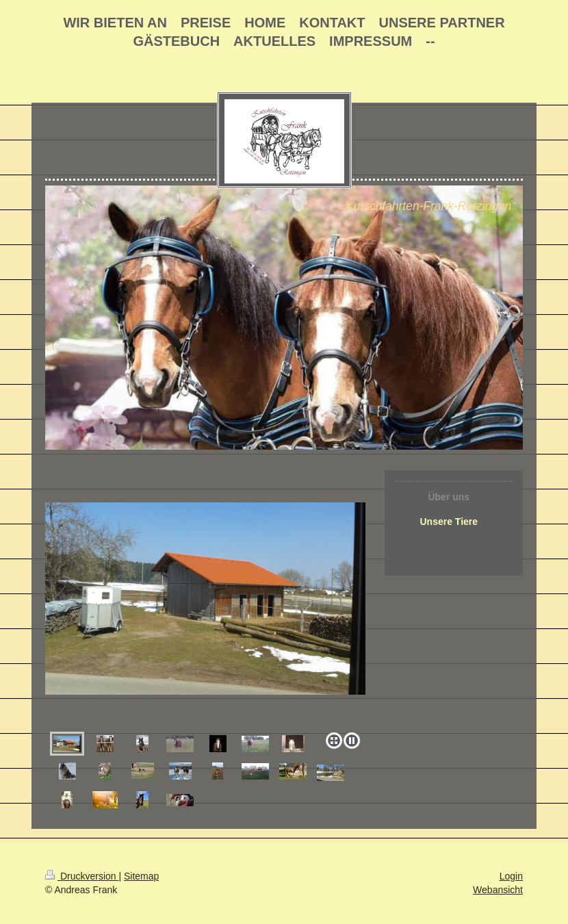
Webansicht (498, 890)
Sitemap (141, 876)
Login (511, 876)
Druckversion (82, 876)
